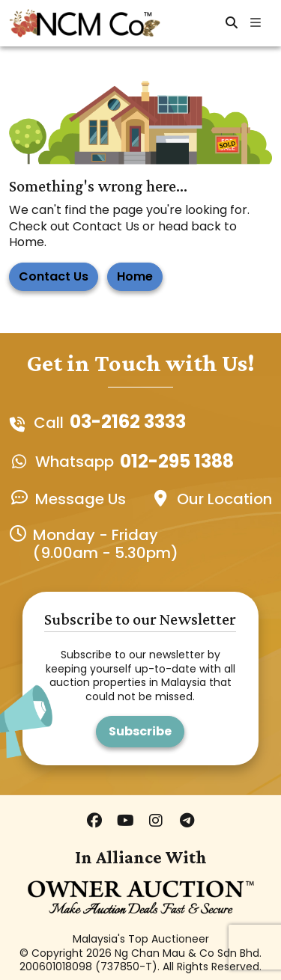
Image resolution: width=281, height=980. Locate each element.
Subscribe (140, 731)
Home (135, 276)
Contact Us (54, 276)
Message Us (81, 499)
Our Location (224, 499)
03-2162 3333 (128, 422)
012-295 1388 (177, 462)
